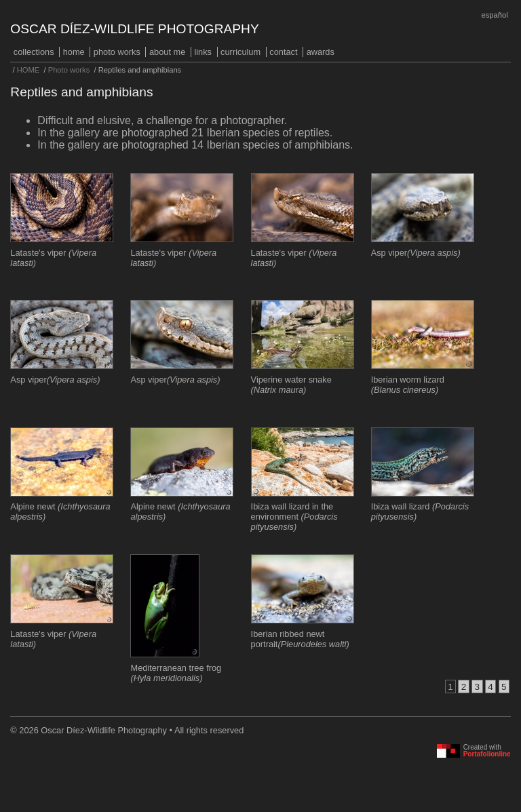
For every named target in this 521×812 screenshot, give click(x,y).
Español (494, 15)
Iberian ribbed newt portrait (300, 639)
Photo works (117, 52)
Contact (283, 52)
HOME (74, 52)
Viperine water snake (291, 385)
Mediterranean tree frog (176, 673)
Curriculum (240, 52)
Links (203, 52)
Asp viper (416, 253)
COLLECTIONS (34, 52)
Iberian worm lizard (408, 385)
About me (167, 52)
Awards (321, 52)
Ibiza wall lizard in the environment (294, 517)
